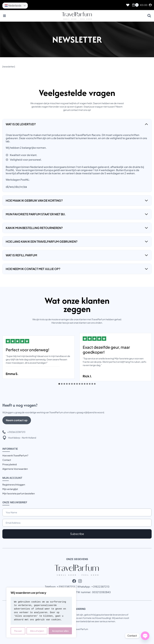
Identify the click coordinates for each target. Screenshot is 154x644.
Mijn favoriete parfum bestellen (19, 493)
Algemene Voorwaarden (15, 469)
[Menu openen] (5, 16)
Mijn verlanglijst (10, 489)
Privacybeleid (10, 464)
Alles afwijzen (37, 631)
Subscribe (77, 534)
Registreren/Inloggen (14, 485)
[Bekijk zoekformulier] (149, 16)
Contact (7, 460)
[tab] (59, 384)
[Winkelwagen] (135, 5)
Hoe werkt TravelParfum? (15, 455)
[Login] (150, 5)
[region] (41, 613)
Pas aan (18, 631)
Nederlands (13, 6)
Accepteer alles (60, 631)
